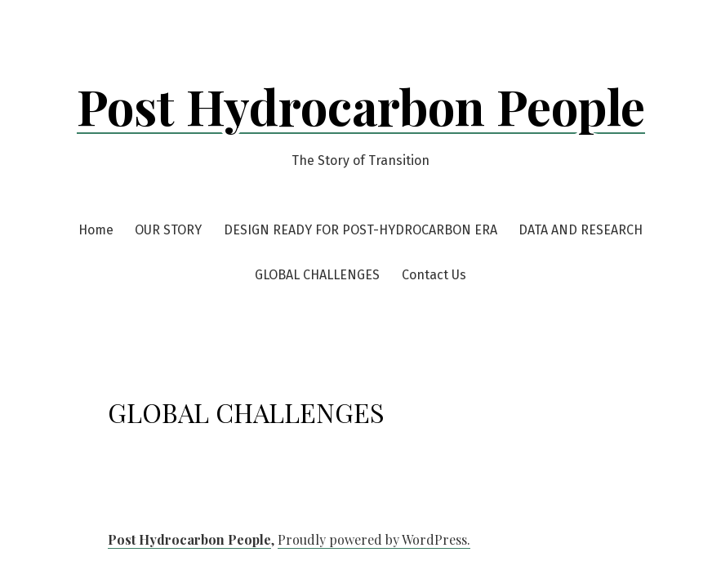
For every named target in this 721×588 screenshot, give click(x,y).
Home (96, 230)
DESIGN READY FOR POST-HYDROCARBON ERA (360, 230)
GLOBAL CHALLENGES (317, 275)
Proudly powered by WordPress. (374, 539)
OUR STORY (168, 230)
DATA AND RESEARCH (581, 230)
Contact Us (434, 275)
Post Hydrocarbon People (361, 105)
